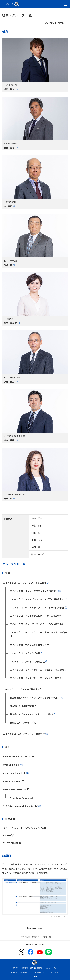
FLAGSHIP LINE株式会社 (22, 706)
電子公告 (15, 968)
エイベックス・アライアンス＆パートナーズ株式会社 (36, 616)
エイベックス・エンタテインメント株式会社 (25, 583)
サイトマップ (55, 972)
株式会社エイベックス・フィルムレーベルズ (32, 714)
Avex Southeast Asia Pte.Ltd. (19, 756)
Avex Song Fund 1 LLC (22, 798)
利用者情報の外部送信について (22, 972)
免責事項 (25, 968)
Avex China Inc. (11, 765)
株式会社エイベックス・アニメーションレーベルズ (35, 698)
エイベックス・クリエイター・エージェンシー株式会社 (37, 678)
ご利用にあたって (41, 972)
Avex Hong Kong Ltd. (14, 773)
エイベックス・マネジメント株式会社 (28, 645)
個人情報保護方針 (37, 968)
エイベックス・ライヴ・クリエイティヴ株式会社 (34, 591)
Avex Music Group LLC (15, 790)
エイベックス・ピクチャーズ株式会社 (21, 689)
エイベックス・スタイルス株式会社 (27, 661)
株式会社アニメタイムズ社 (23, 722)
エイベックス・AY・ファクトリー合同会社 (24, 734)
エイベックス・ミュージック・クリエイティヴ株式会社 (37, 599)
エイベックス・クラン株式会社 (25, 653)
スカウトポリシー (52, 968)
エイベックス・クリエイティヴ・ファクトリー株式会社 (37, 608)
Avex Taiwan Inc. (12, 781)
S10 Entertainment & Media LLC (20, 806)
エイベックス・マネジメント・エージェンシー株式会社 (37, 670)
